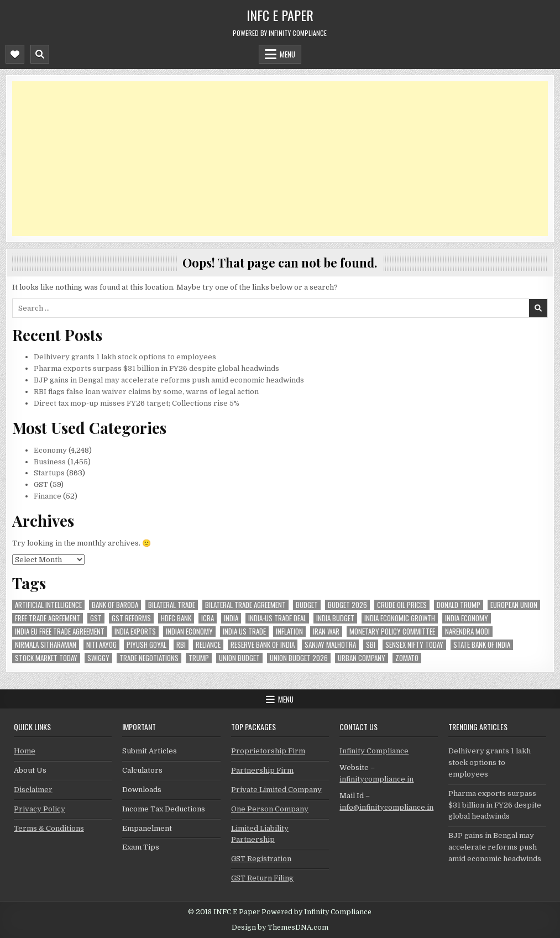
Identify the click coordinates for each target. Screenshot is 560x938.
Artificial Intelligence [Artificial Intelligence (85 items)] (48, 605)
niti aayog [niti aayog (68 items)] (101, 645)
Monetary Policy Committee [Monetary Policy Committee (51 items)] (392, 632)
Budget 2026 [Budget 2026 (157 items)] (347, 605)
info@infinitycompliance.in (386, 807)
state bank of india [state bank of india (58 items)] (482, 645)
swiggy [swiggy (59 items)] (98, 658)
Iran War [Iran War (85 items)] (326, 632)
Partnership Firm (262, 770)
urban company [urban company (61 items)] (362, 658)
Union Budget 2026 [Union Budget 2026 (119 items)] (299, 658)
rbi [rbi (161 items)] (181, 645)
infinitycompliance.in (376, 779)
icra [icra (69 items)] (208, 618)
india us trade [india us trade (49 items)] (244, 632)
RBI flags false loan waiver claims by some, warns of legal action (146, 392)
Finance (48, 496)
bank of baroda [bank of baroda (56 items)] (115, 605)
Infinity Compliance (374, 751)
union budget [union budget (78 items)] (239, 658)
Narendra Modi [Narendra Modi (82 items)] (467, 632)
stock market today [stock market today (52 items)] (46, 658)
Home (25, 751)
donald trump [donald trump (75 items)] (459, 605)
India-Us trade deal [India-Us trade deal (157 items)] (277, 618)
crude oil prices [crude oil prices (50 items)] (402, 605)
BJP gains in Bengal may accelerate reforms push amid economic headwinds (169, 380)
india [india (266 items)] (231, 618)
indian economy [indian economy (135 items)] (189, 632)
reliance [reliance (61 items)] (208, 645)
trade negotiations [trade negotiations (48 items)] (149, 658)
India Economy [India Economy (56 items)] (467, 618)
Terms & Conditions (49, 828)
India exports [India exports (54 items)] (135, 632)
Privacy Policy (40, 809)
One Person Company (270, 809)
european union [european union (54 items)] (514, 605)
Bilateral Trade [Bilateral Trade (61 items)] (172, 605)
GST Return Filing (262, 878)
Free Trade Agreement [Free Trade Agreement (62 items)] (48, 618)
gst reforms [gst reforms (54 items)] (131, 618)
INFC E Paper (280, 15)
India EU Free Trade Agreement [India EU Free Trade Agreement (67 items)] (60, 632)
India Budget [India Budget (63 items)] (335, 618)
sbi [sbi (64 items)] (371, 645)
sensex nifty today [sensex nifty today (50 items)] (414, 645)
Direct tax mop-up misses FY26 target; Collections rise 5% (137, 403)
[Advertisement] (280, 159)
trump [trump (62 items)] (199, 658)
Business (50, 462)
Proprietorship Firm (268, 751)
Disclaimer (33, 790)
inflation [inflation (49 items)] (289, 632)
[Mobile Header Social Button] (15, 54)
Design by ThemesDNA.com (280, 927)
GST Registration (261, 859)
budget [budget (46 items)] (307, 605)
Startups (49, 473)
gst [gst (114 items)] (96, 618)
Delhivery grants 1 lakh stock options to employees (125, 357)
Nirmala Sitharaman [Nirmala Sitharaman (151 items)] (46, 645)
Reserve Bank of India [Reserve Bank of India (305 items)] (263, 645)
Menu (287, 54)
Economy (50, 450)
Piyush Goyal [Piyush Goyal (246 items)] (146, 645)
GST (41, 484)
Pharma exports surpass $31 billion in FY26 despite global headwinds (156, 368)
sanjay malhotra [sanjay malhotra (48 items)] (330, 645)
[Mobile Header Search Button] (40, 54)
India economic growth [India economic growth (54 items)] (400, 618)
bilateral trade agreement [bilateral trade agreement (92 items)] (245, 605)
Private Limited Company (276, 790)
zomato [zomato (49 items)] (407, 658)
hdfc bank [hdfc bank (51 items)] (176, 618)
